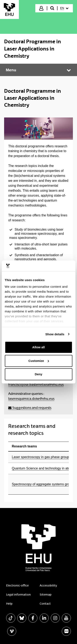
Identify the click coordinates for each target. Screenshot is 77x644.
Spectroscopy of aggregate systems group (43, 484)
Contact (45, 604)
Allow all (38, 347)
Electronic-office (17, 585)
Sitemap (46, 595)
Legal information (18, 595)
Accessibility (48, 585)
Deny (38, 374)
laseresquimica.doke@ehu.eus (31, 399)
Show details (55, 334)
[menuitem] (65, 8)
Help (9, 604)
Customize (39, 361)
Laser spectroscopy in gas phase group (40, 457)
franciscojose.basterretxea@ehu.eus (36, 385)
